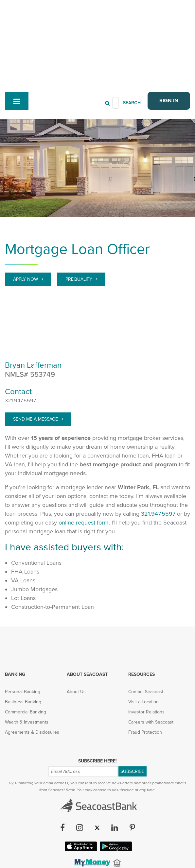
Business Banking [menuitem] (23, 634)
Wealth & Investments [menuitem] (27, 654)
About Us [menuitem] (76, 624)
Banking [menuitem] (15, 607)
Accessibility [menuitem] (99, 823)
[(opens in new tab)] (92, 797)
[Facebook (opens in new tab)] (62, 760)
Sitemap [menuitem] (129, 823)
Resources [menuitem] (142, 607)
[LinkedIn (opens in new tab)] (115, 760)
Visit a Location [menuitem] (143, 634)
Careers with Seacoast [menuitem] (151, 654)
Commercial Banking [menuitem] (26, 644)
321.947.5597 (20, 333)
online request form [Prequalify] (84, 455)
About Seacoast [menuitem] (87, 607)
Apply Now (26, 212)
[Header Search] (115, 35)
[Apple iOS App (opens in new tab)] (80, 782)
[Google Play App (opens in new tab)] (115, 782)
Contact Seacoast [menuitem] (146, 624)
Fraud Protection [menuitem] (145, 665)
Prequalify (80, 212)
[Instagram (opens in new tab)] (80, 760)
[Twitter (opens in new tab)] (97, 760)
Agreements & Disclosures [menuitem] (32, 665)
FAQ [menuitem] (151, 823)
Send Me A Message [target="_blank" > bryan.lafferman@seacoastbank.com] (36, 351)
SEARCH (132, 35)
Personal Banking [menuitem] (23, 624)
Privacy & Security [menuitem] (59, 823)
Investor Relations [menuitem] (146, 644)
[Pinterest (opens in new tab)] (132, 760)
